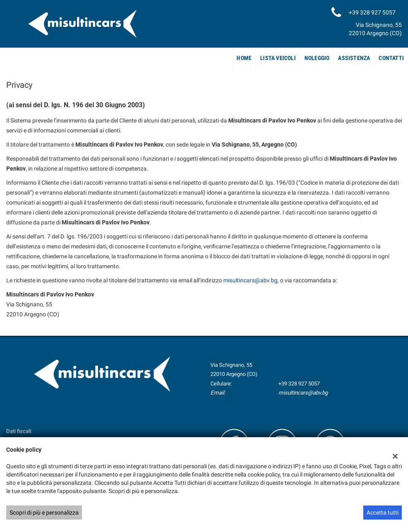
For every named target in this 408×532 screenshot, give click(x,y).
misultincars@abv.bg (250, 280)
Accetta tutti (383, 513)
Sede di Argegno (239, 354)
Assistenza (354, 58)
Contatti (391, 58)
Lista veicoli (278, 58)
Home (244, 58)
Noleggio (317, 58)
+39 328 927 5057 (299, 384)
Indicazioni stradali (235, 402)
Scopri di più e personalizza (44, 513)
